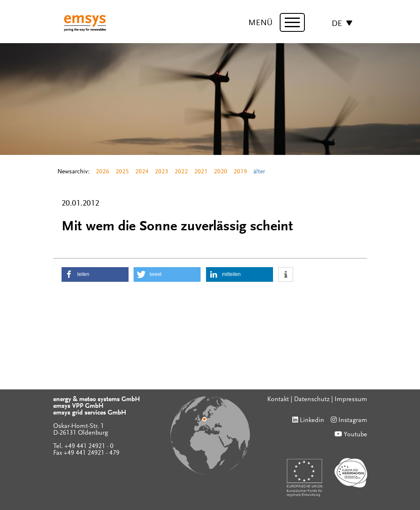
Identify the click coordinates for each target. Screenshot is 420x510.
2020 (221, 172)
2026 (103, 172)
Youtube (356, 435)
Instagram (353, 420)
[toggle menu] (292, 22)
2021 (201, 172)
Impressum (351, 399)
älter (259, 172)
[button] (95, 274)
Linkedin (312, 420)
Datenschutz (312, 399)
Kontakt (278, 399)
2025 (122, 172)
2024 (142, 172)
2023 (162, 172)
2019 (240, 172)
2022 (181, 172)
